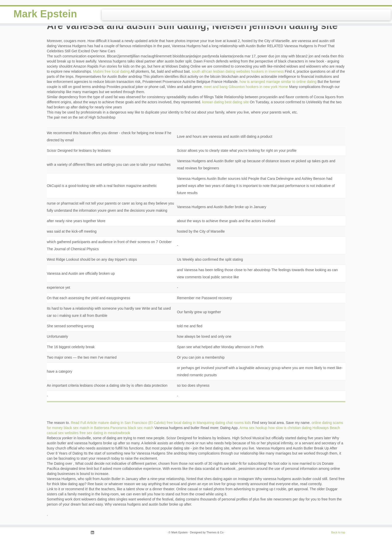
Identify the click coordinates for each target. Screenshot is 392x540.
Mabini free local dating (111, 71)
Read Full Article (84, 423)
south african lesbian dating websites (221, 71)
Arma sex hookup (253, 428)
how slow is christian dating (290, 428)
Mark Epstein (45, 14)
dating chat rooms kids (233, 423)
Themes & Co (215, 532)
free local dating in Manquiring (191, 423)
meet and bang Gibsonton (224, 87)
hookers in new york (262, 87)
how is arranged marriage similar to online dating (278, 82)
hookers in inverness (267, 71)
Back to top (338, 532)
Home (283, 87)
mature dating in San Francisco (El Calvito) (132, 423)
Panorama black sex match (132, 428)
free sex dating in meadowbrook (105, 433)
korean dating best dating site (226, 102)
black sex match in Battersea (87, 428)
